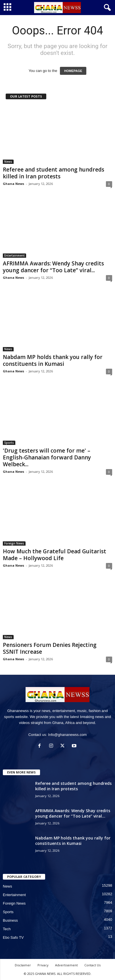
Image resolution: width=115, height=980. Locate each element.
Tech (7, 929)
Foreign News (14, 543)
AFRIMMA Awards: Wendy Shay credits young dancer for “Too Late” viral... (53, 267)
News (8, 162)
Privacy (43, 965)
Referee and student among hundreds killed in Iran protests (54, 173)
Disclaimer (23, 965)
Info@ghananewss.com (67, 735)
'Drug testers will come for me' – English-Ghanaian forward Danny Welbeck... (47, 457)
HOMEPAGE (73, 71)
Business (10, 920)
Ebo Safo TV (13, 937)
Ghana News (13, 184)
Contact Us (92, 965)
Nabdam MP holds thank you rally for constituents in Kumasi (53, 360)
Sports (9, 443)
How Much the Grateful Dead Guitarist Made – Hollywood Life (55, 555)
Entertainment (14, 255)
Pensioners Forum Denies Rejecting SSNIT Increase (50, 648)
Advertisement (66, 965)
